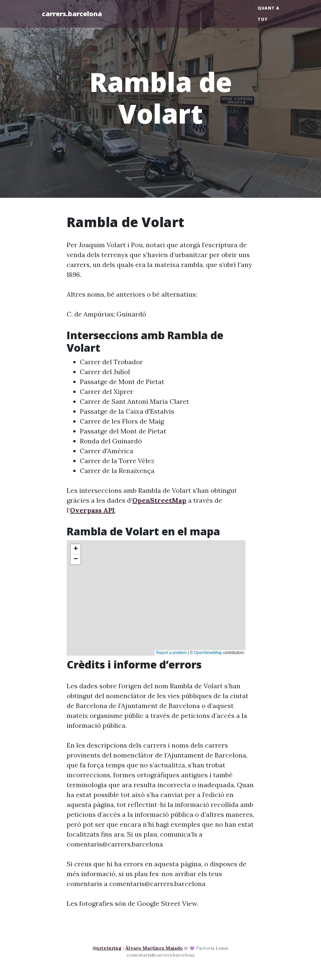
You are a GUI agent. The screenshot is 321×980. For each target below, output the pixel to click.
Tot (263, 19)
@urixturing (107, 948)
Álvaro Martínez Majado (154, 948)
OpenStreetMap (159, 500)
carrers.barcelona (72, 14)
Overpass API (92, 510)
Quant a (269, 8)
